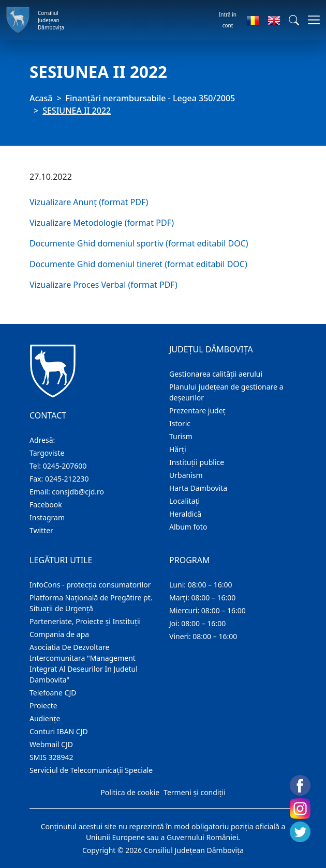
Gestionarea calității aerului (216, 374)
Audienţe (45, 718)
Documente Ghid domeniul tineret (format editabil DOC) (138, 264)
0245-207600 (65, 466)
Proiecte (43, 706)
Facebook (46, 505)
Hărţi (178, 449)
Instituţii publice (197, 462)
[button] (294, 20)
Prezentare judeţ (197, 410)
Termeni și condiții (195, 792)
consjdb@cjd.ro (78, 492)
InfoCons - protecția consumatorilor (90, 585)
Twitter (41, 530)
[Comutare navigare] (311, 20)
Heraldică (185, 514)
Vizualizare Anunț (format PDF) (89, 202)
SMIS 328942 (51, 757)
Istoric (180, 423)
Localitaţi (184, 501)
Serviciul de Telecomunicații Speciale (91, 770)
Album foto (188, 527)
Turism (181, 436)
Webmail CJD (51, 744)
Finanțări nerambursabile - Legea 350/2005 (151, 98)
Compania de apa (59, 634)
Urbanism (186, 475)
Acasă (41, 98)
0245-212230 (67, 479)
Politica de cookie (130, 792)
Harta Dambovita (198, 488)
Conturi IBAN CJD (59, 731)
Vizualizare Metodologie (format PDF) (102, 223)
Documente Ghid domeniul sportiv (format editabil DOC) (139, 243)
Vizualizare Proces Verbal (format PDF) (103, 285)
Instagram (47, 517)
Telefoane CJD (53, 693)
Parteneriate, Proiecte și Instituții (85, 621)
